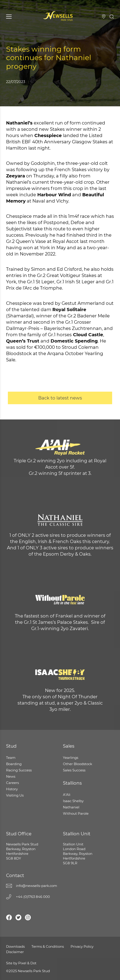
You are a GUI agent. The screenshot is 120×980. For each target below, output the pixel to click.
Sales (69, 746)
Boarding (14, 764)
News (11, 776)
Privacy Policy (82, 946)
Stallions (72, 783)
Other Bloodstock (78, 764)
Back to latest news (60, 398)
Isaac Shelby (73, 801)
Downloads (15, 946)
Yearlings (71, 758)
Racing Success (19, 770)
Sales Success (74, 770)
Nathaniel (71, 807)
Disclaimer (15, 952)
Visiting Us (104, 16)
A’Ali (67, 795)
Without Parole (76, 813)
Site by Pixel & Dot (21, 963)
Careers (12, 783)
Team (11, 758)
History (12, 789)
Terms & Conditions (48, 946)
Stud (11, 746)
